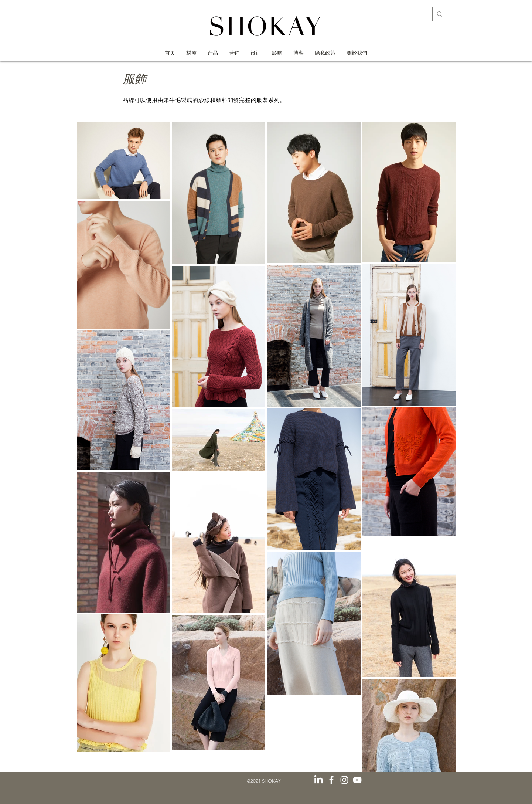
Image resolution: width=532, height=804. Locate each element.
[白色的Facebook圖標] (331, 780)
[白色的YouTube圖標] (357, 780)
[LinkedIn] (318, 780)
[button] (277, 53)
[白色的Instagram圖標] (344, 780)
